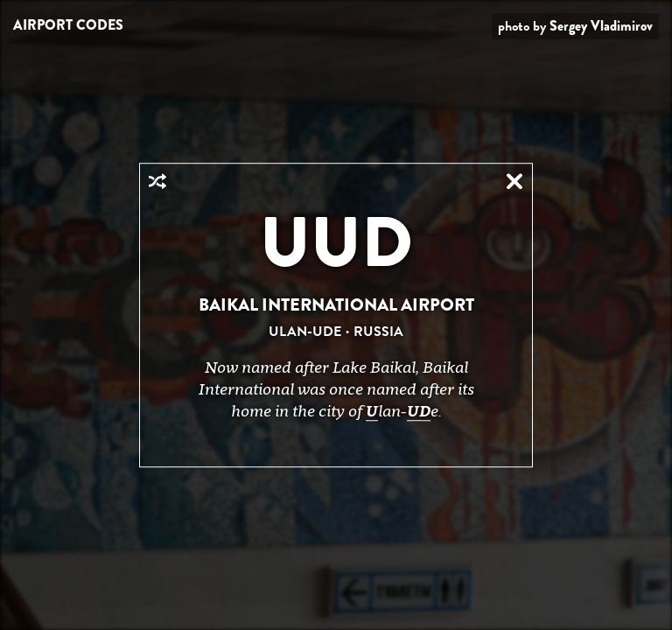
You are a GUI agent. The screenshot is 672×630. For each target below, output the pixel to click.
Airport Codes (68, 25)
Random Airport (157, 181)
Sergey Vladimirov (601, 26)
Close (514, 181)
